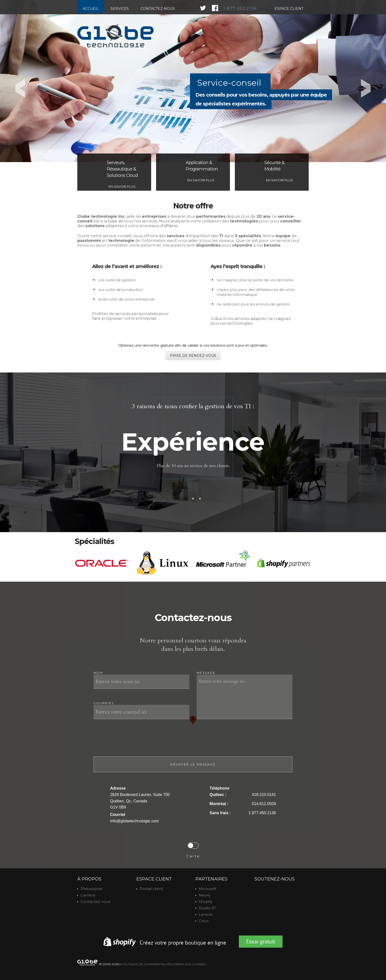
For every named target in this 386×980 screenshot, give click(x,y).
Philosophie (91, 889)
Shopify (206, 902)
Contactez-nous (96, 902)
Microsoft (207, 889)
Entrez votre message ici (245, 697)
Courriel (104, 703)
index (115, 36)
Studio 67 (207, 908)
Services (120, 9)
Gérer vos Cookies (189, 964)
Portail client (151, 889)
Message (206, 673)
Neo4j (204, 895)
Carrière (88, 895)
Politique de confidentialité (146, 964)
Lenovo (206, 914)
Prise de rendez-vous (193, 355)
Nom (98, 673)
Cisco (204, 921)
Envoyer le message (193, 764)
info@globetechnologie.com (134, 821)
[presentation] (131, 742)
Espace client (289, 9)
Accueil (91, 9)
